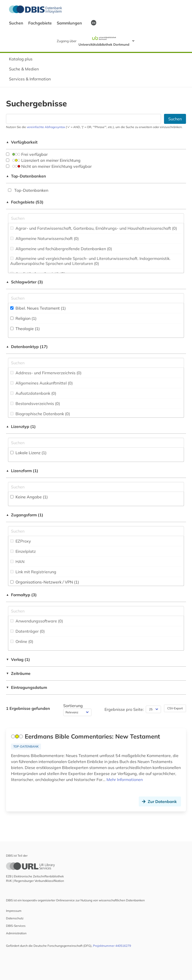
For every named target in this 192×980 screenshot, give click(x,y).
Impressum (14, 911)
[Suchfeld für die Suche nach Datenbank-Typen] (96, 363)
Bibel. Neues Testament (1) (38, 308)
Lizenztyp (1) (21, 426)
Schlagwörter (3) (24, 282)
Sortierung (73, 706)
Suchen (17, 23)
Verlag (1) (18, 659)
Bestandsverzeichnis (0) (35, 403)
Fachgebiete (40, 23)
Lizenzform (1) (22, 471)
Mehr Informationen (125, 780)
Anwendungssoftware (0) (37, 621)
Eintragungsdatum (26, 687)
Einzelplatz (23, 551)
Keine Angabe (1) (29, 497)
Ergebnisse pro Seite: (124, 709)
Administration (16, 933)
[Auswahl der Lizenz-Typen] (96, 443)
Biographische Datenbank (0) (40, 414)
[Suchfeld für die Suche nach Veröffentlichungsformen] (96, 611)
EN (94, 23)
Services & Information (30, 79)
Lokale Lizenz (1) (28, 453)
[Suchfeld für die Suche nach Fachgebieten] (96, 218)
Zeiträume (18, 673)
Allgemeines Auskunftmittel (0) (41, 383)
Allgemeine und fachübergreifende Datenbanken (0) (61, 249)
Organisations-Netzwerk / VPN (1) (45, 582)
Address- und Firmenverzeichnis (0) (46, 373)
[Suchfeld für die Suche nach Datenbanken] (83, 119)
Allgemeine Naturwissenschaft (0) (44, 238)
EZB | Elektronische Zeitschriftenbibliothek (35, 876)
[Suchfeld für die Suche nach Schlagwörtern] (96, 298)
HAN (17, 562)
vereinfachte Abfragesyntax (46, 127)
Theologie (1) (25, 329)
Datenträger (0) (27, 631)
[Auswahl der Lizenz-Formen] (96, 487)
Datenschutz (15, 918)
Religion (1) (23, 318)
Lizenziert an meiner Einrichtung (43, 160)
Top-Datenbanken (26, 176)
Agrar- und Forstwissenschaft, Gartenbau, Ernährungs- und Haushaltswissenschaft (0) (94, 228)
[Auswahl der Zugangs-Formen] (96, 531)
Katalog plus (21, 59)
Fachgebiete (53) (25, 202)
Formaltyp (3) (21, 595)
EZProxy (21, 541)
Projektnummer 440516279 (112, 946)
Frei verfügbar (27, 154)
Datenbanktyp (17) (27, 347)
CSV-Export (175, 708)
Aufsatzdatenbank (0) (33, 393)
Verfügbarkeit (22, 142)
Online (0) (22, 641)
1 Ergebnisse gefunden (28, 708)
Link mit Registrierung (33, 572)
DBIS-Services (16, 926)
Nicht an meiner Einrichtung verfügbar (49, 166)
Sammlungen (70, 23)
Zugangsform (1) (25, 515)
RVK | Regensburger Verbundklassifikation (35, 881)
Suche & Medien (24, 69)
